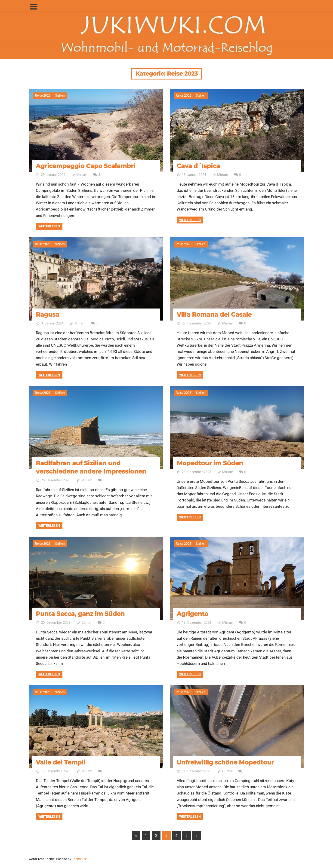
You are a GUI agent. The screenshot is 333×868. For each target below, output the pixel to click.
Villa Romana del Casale (214, 315)
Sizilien (60, 95)
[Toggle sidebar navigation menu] (34, 7)
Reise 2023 (43, 95)
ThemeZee (79, 859)
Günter (86, 623)
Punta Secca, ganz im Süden (80, 614)
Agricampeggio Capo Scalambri (86, 166)
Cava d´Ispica (198, 166)
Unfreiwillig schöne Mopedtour (225, 762)
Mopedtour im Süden (210, 463)
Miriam (82, 175)
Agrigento (193, 614)
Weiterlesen (49, 226)
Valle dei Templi (61, 762)
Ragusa (48, 315)
